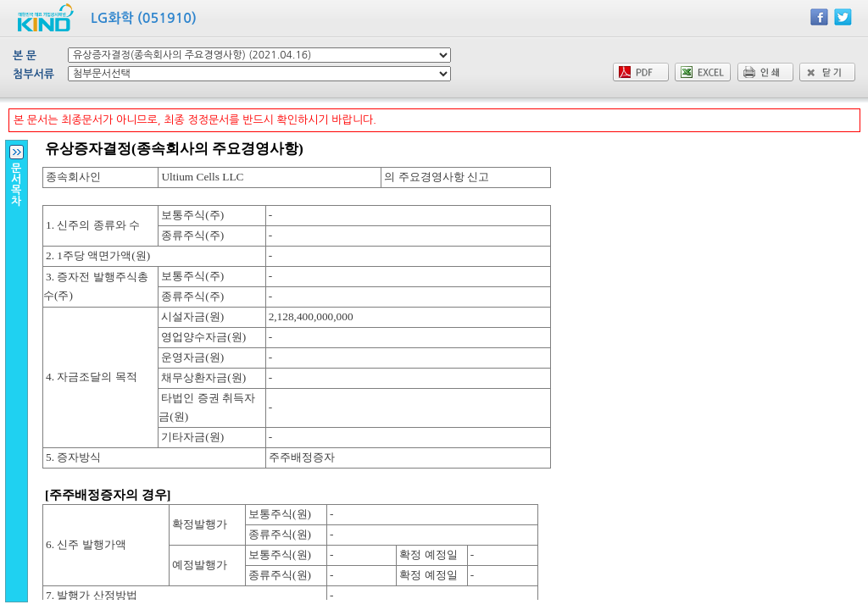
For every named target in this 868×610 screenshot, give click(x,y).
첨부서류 (33, 74)
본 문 (25, 55)
